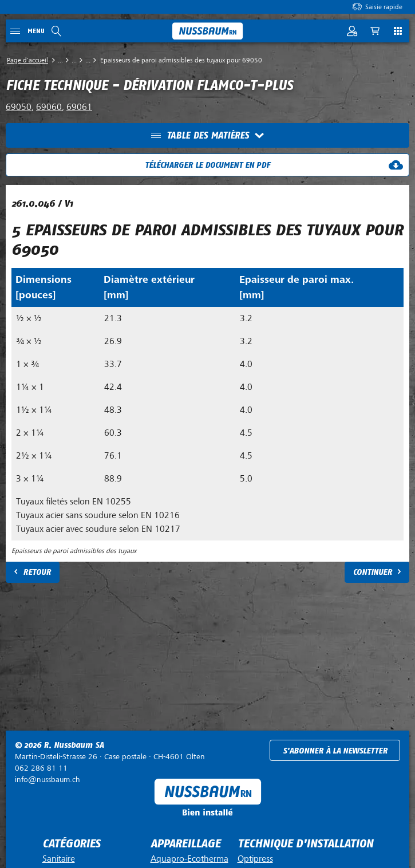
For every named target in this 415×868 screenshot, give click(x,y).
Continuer (373, 572)
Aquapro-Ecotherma (189, 859)
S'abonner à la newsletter (335, 751)
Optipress (255, 859)
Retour (37, 572)
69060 (49, 107)
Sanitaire (59, 859)
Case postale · (110, 757)
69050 (19, 107)
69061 (79, 107)
